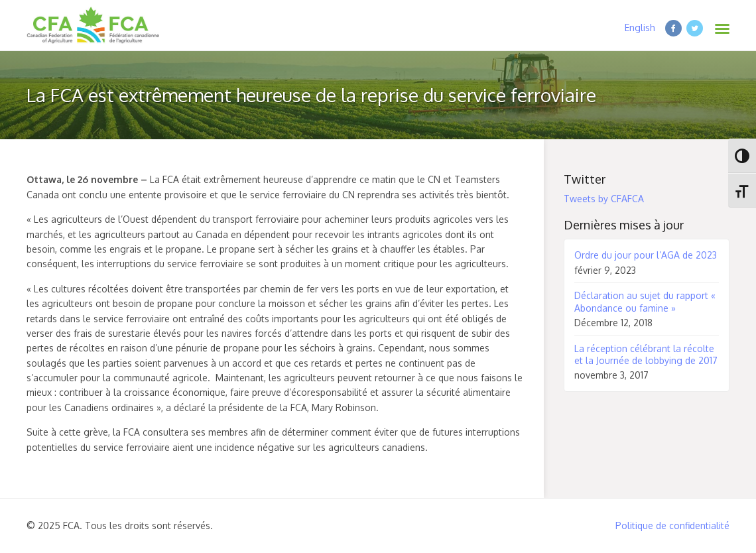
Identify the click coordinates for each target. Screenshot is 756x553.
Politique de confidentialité (672, 525)
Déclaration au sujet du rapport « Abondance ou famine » (645, 301)
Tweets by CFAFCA (604, 199)
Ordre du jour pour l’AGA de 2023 (646, 255)
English (640, 28)
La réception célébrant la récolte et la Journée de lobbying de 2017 (646, 354)
